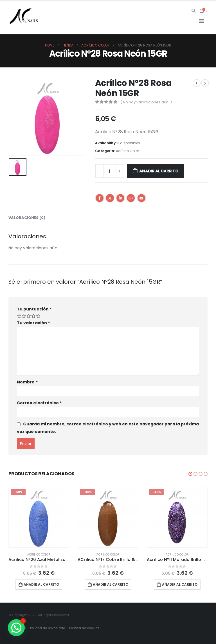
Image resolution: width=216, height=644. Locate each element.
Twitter (110, 198)
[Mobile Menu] (201, 21)
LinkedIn (120, 198)
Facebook (100, 198)
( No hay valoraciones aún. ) (146, 102)
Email (141, 198)
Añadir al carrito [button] (41, 584)
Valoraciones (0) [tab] (27, 218)
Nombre (27, 382)
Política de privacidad (48, 628)
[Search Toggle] (194, 11)
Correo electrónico (39, 403)
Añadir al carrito (159, 171)
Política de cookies (84, 628)
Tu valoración (33, 323)
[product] (39, 517)
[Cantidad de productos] (110, 171)
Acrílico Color (127, 151)
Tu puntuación (34, 309)
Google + (131, 198)
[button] (190, 474)
